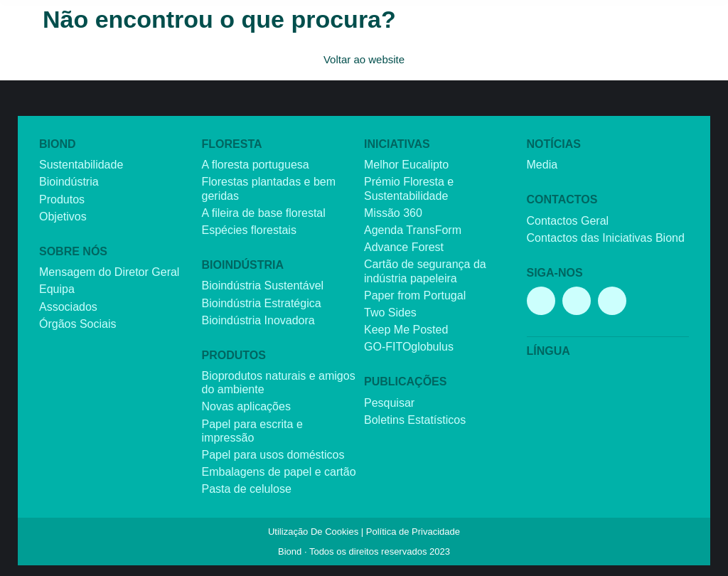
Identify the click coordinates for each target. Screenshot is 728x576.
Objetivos (63, 217)
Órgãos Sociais (78, 324)
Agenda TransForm (413, 230)
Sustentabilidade (81, 165)
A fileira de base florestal (264, 213)
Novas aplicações (246, 406)
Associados (68, 307)
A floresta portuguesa (256, 165)
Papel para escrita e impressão (252, 431)
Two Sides (390, 313)
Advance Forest (404, 247)
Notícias (554, 144)
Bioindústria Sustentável (263, 286)
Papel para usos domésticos (273, 455)
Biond (58, 144)
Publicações (405, 382)
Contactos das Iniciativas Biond (606, 238)
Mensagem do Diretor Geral (109, 272)
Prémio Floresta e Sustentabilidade (409, 188)
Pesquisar (389, 403)
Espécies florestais (249, 230)
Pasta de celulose (247, 489)
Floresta (232, 144)
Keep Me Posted (406, 330)
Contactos (562, 199)
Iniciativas (397, 144)
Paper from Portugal (415, 295)
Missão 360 (393, 213)
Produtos (62, 199)
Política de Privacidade (413, 532)
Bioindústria (69, 182)
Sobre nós (73, 251)
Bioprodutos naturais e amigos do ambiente (279, 383)
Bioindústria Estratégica (262, 303)
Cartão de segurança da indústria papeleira (425, 271)
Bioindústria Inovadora (258, 320)
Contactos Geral (568, 221)
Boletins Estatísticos (415, 420)
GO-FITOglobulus (409, 347)
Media (542, 165)
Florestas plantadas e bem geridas (269, 188)
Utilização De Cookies (313, 532)
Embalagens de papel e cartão (279, 472)
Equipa (57, 289)
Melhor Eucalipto (406, 165)
